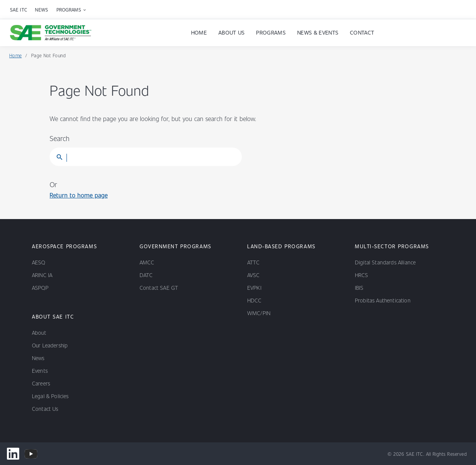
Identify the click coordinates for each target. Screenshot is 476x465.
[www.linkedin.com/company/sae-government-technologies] (13, 454)
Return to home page (79, 195)
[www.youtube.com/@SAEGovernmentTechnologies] (31, 454)
